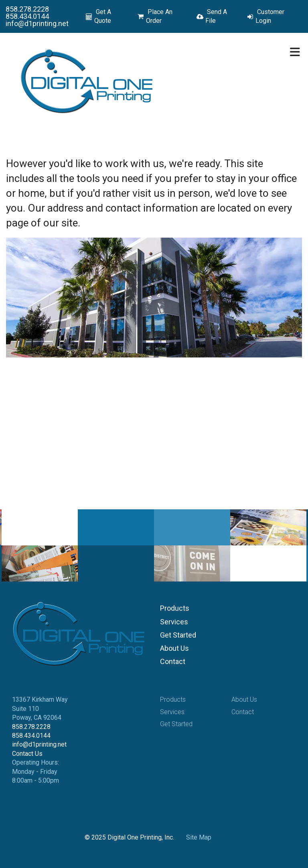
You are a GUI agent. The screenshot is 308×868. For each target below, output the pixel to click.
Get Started (178, 635)
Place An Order (159, 16)
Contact (173, 661)
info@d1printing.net (37, 23)
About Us (174, 648)
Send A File (216, 16)
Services (174, 622)
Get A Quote (103, 16)
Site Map (199, 837)
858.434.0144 (27, 16)
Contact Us (27, 754)
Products (175, 608)
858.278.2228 (27, 9)
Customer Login (270, 16)
